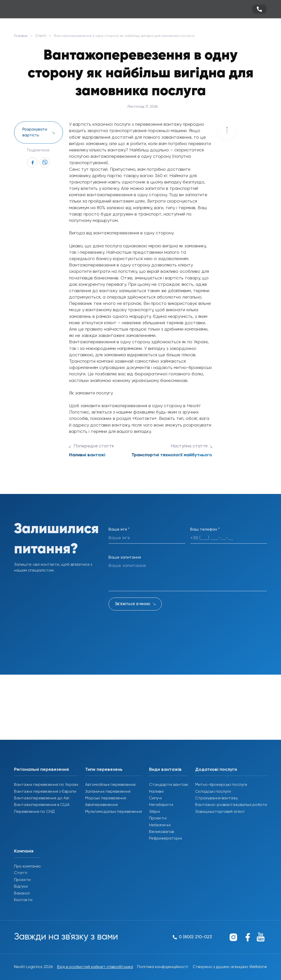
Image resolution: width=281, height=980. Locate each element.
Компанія (24, 851)
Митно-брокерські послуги (221, 785)
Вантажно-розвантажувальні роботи (231, 805)
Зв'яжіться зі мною (133, 604)
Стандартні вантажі (169, 785)
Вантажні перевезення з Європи (45, 792)
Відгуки (21, 887)
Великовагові (162, 832)
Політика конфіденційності (163, 967)
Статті (42, 36)
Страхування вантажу (217, 798)
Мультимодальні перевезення (113, 812)
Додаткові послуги (216, 770)
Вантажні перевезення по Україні (46, 785)
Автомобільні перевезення (110, 785)
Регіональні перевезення (41, 770)
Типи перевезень (104, 770)
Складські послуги (213, 792)
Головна (21, 36)
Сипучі (155, 798)
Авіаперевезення (101, 805)
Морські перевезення (106, 798)
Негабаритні (161, 805)
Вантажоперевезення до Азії (42, 798)
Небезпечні (160, 825)
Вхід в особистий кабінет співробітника (95, 967)
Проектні (158, 818)
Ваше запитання (125, 558)
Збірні (155, 812)
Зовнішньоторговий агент (220, 812)
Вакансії (22, 893)
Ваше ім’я (119, 530)
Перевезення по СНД (34, 812)
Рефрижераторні (165, 839)
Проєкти (22, 880)
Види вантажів (165, 770)
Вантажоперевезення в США (42, 805)
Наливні (156, 792)
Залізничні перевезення (108, 792)
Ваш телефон (205, 530)
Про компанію (27, 867)
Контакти (23, 900)
